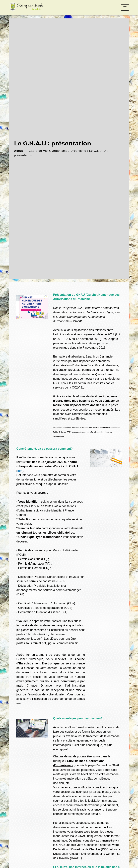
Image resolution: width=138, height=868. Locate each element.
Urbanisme (78, 151)
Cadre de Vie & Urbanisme (48, 151)
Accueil (20, 151)
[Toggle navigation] (125, 7)
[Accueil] (30, 7)
